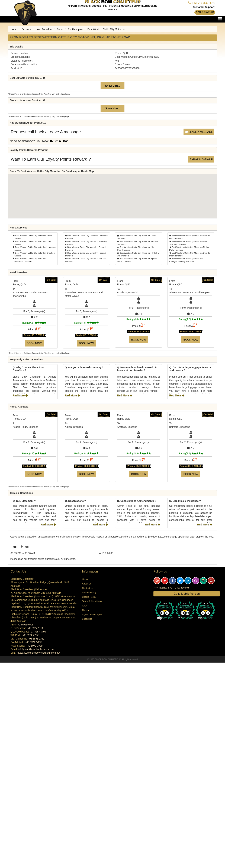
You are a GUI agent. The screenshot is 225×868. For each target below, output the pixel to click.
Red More (20, 395)
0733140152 (59, 141)
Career (86, 610)
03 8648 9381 (37, 639)
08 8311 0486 (34, 642)
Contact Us (88, 588)
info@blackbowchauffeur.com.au (36, 649)
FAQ (84, 606)
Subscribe (87, 619)
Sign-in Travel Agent (92, 614)
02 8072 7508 (35, 646)
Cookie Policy (89, 597)
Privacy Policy (89, 592)
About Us (87, 584)
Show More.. (112, 86)
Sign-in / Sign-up (205, 12)
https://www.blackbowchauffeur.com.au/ (38, 653)
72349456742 (25, 625)
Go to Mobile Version (187, 594)
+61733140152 (204, 3)
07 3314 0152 (36, 628)
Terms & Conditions (92, 601)
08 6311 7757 (31, 635)
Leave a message (199, 132)
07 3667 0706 (38, 632)
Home (85, 579)
